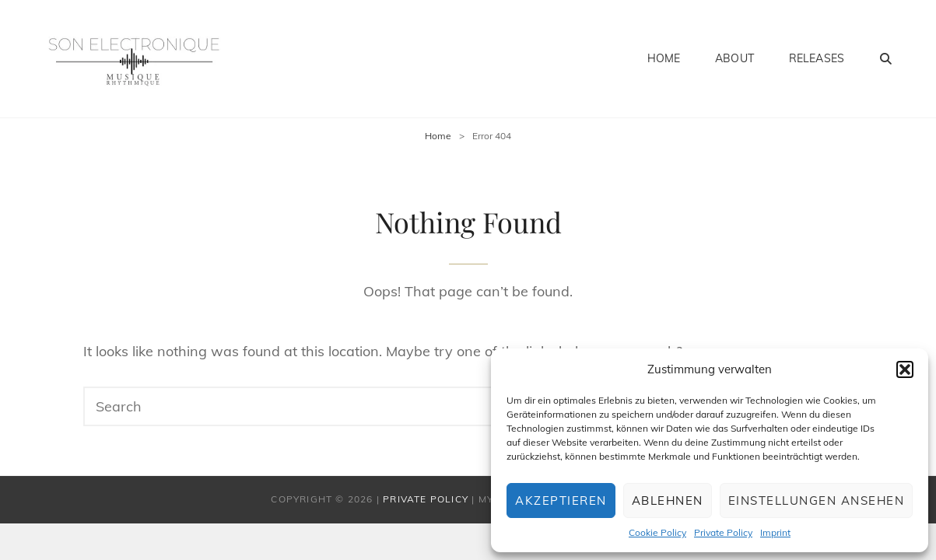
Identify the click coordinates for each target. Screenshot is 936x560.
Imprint (775, 532)
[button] (905, 369)
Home (664, 58)
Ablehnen (668, 500)
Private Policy (723, 532)
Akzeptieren (561, 500)
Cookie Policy (657, 532)
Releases (817, 58)
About (734, 58)
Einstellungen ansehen (817, 500)
